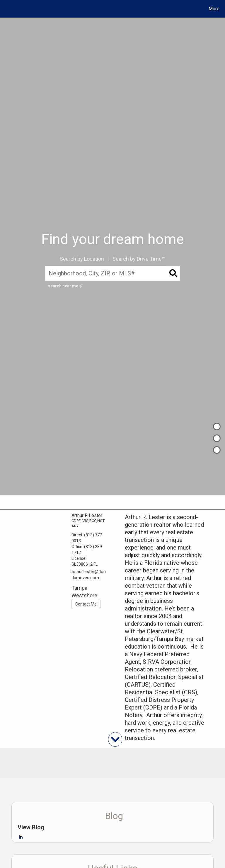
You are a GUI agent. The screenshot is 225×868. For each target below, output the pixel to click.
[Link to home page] (6, 9)
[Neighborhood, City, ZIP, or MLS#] (113, 274)
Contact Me (86, 604)
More (214, 9)
